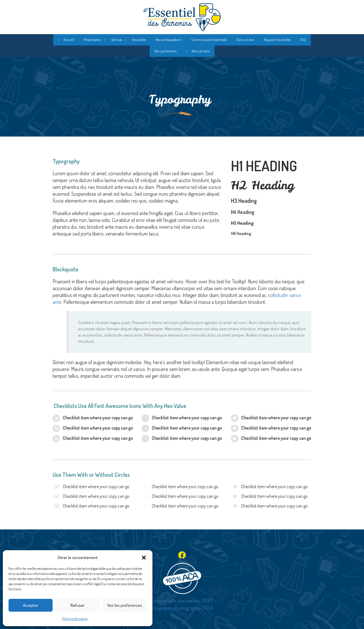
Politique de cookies (75, 619)
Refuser (77, 605)
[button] (144, 558)
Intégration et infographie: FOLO (182, 608)
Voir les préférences (125, 605)
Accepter (31, 605)
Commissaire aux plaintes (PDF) (182, 601)
